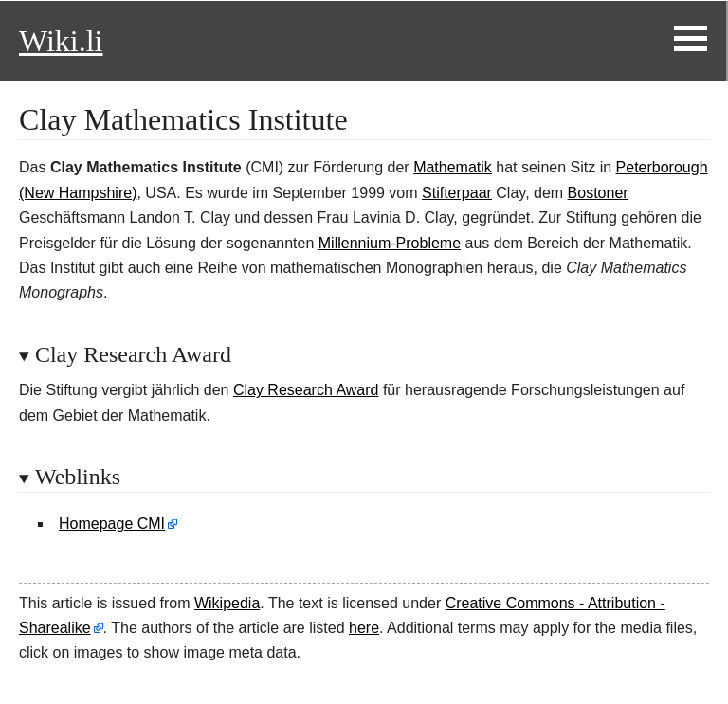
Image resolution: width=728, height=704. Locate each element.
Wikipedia (227, 603)
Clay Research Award (306, 390)
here (364, 628)
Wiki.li (61, 41)
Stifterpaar (457, 193)
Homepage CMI (112, 523)
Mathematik (453, 167)
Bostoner (598, 193)
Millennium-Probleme (390, 243)
